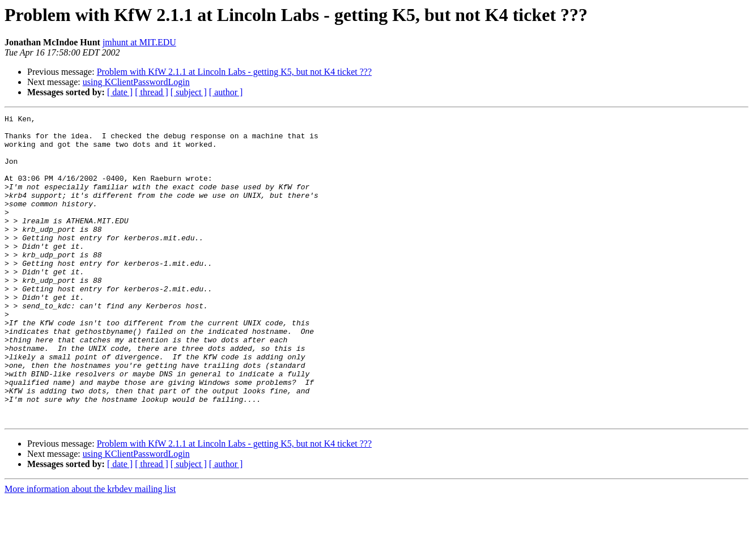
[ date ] (120, 92)
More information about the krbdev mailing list (90, 550)
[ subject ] (189, 92)
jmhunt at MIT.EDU (139, 42)
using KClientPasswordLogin (136, 82)
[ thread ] (152, 92)
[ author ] (226, 92)
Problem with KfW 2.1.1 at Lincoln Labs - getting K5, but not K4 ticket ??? (234, 72)
